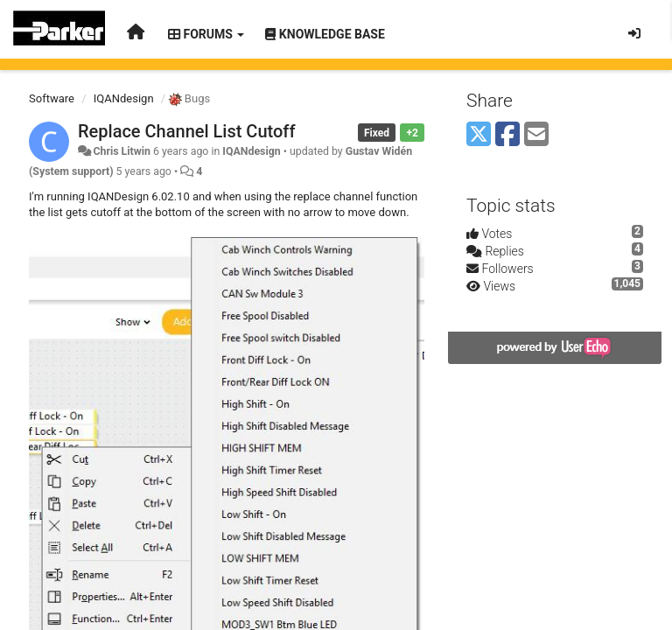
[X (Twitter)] (479, 135)
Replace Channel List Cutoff (186, 131)
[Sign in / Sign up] (634, 33)
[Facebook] (507, 135)
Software (52, 98)
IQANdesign (124, 98)
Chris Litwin (122, 151)
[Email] (536, 135)
